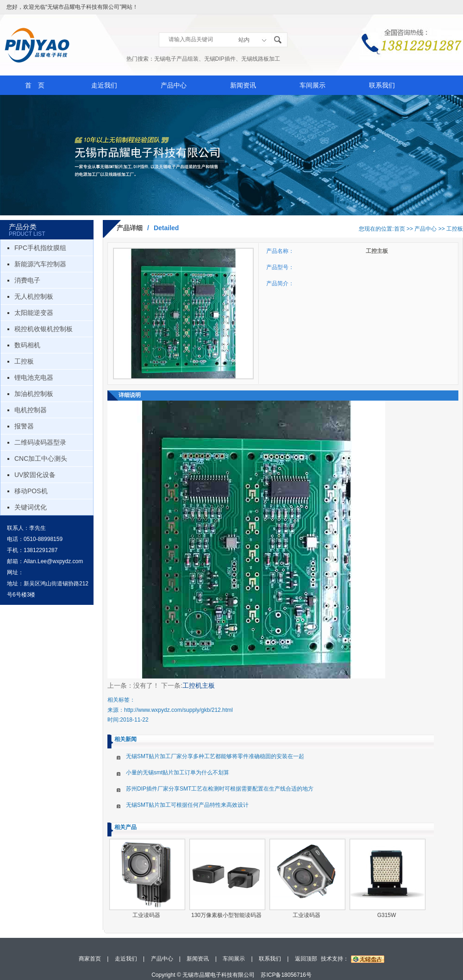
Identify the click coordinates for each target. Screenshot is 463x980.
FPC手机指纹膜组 (40, 248)
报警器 (24, 426)
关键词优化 (31, 507)
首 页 (35, 85)
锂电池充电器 (34, 377)
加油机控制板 (34, 394)
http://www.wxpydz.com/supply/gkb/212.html (178, 710)
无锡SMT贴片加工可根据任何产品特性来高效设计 (187, 805)
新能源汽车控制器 (40, 264)
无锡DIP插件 (220, 59)
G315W (387, 915)
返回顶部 (306, 959)
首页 (400, 229)
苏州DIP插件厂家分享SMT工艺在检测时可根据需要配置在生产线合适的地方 (220, 789)
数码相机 (27, 345)
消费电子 (27, 280)
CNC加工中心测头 (41, 459)
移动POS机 (31, 491)
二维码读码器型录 (40, 442)
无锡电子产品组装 (176, 59)
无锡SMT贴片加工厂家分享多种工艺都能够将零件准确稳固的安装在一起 (215, 756)
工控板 (24, 361)
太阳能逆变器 (34, 313)
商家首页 (90, 959)
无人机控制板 (34, 296)
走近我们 (104, 85)
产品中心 (174, 85)
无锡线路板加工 (261, 59)
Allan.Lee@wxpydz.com (53, 561)
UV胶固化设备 (35, 475)
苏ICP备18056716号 (286, 975)
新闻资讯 (243, 85)
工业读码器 (146, 915)
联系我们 (382, 85)
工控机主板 (199, 685)
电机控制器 (31, 410)
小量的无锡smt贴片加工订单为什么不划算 (178, 773)
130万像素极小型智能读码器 (226, 915)
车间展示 (313, 85)
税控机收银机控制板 (44, 329)
